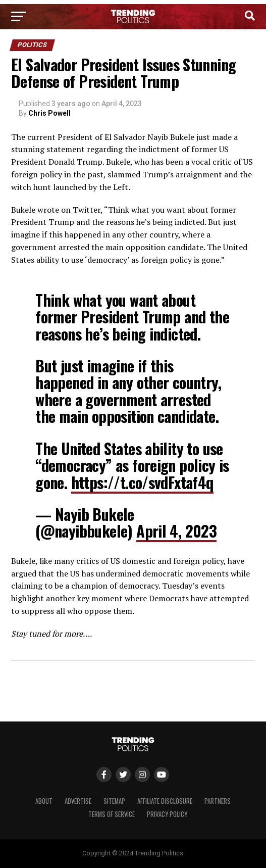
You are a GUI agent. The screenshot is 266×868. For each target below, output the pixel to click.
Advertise (78, 801)
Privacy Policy (167, 814)
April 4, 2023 (176, 531)
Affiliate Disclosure (165, 801)
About (44, 801)
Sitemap (114, 801)
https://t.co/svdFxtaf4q (142, 482)
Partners (218, 801)
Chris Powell (49, 113)
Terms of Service (112, 814)
